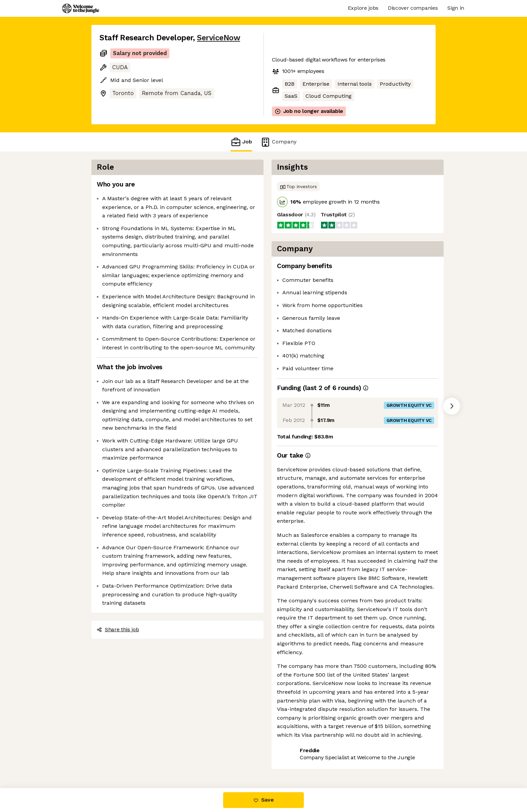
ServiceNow (218, 38)
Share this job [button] (118, 629)
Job (241, 142)
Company (278, 142)
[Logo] (81, 8)
